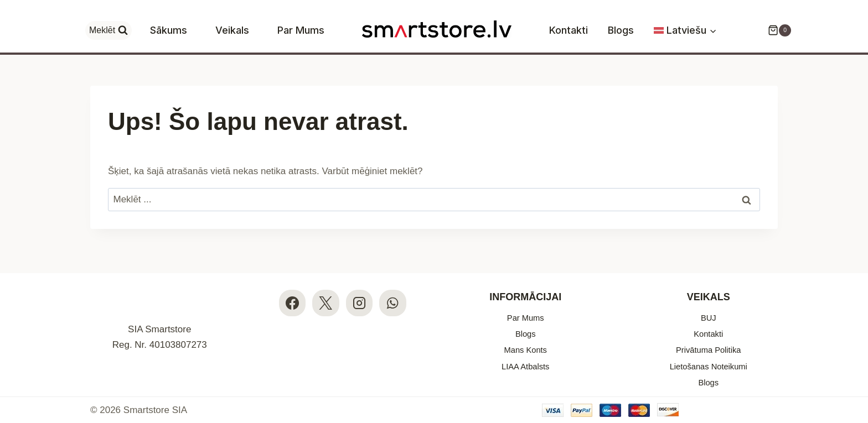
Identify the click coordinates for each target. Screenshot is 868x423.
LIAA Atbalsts (525, 362)
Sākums (169, 30)
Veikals (232, 30)
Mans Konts (525, 344)
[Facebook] (291, 291)
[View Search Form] (108, 30)
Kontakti (569, 30)
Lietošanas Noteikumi (708, 362)
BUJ (709, 306)
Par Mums (301, 30)
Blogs (621, 30)
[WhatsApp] (394, 291)
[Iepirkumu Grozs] (774, 30)
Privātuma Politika (709, 344)
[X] (325, 291)
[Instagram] (360, 291)
